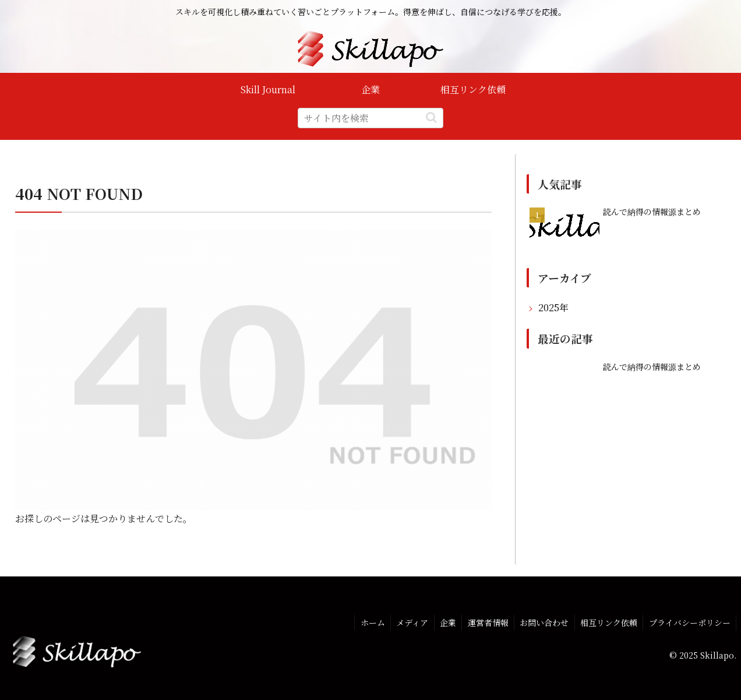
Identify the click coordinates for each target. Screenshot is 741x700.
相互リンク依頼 (608, 622)
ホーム (368, 622)
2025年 (553, 307)
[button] (431, 117)
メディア (408, 622)
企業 (444, 622)
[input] (370, 118)
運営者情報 (485, 622)
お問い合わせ (542, 622)
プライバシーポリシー (689, 622)
